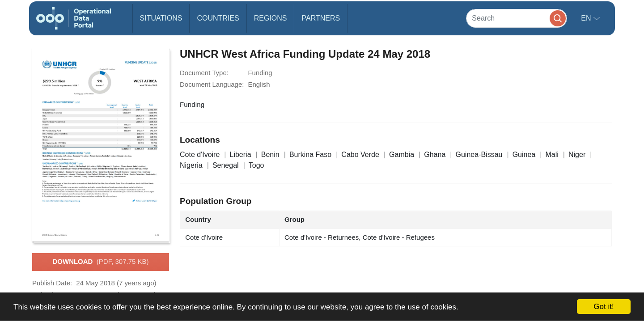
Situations (161, 18)
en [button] (587, 18)
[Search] (517, 18)
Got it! (604, 307)
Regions (271, 18)
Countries (218, 18)
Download (100, 262)
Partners (321, 18)
